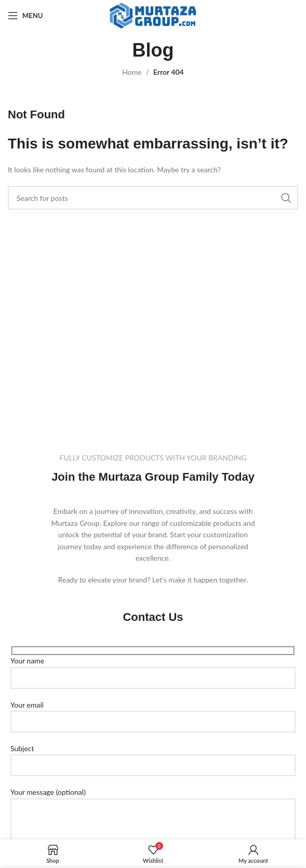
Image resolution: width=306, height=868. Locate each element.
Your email (153, 713)
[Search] (153, 198)
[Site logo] (153, 15)
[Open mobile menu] (25, 16)
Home (132, 72)
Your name (153, 669)
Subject (153, 756)
